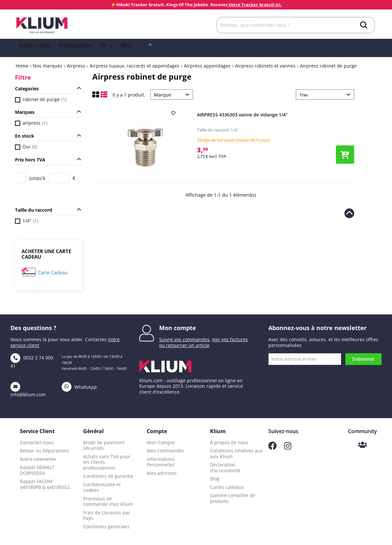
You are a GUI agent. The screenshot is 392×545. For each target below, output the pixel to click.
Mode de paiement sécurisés (104, 445)
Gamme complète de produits (233, 498)
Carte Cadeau (53, 273)
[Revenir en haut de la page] (349, 213)
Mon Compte (161, 442)
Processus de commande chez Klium (108, 501)
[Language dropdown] (108, 46)
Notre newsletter (38, 459)
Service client (34, 45)
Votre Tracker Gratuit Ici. (255, 5)
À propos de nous (229, 442)
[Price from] (16, 178)
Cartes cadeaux (227, 487)
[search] (364, 26)
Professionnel (76, 45)
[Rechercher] (295, 25)
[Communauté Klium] (362, 445)
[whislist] (166, 45)
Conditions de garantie (108, 476)
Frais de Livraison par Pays (107, 515)
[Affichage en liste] (104, 96)
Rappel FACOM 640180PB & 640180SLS (45, 484)
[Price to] (59, 178)
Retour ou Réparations (45, 451)
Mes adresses (162, 473)
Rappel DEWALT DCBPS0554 (37, 470)
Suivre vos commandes (184, 339)
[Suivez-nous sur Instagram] (288, 448)
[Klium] (42, 25)
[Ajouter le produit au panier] (345, 155)
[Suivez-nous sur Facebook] (272, 448)
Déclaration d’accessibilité (225, 468)
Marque (163, 95)
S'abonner (363, 359)
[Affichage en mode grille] (96, 96)
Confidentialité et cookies (102, 487)
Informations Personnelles (161, 462)
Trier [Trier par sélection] (304, 95)
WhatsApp (79, 387)
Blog (126, 45)
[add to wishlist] (174, 113)
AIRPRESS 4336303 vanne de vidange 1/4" (242, 115)
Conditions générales (106, 527)
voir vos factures (230, 339)
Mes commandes (165, 451)
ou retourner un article (184, 345)
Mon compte (178, 328)
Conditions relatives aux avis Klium (236, 454)
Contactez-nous (37, 442)
